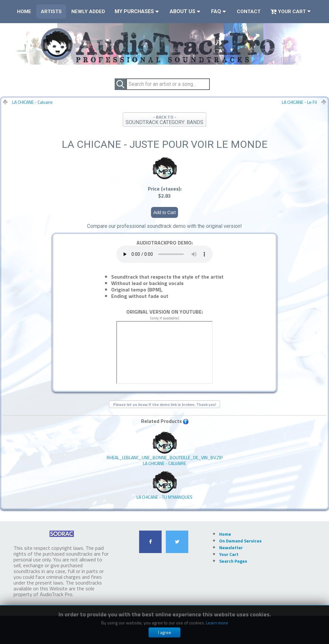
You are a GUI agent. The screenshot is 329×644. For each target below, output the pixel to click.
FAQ (216, 11)
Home (24, 12)
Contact (249, 12)
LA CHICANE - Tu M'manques (164, 485)
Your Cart (288, 12)
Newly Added (88, 12)
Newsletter (231, 547)
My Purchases (134, 11)
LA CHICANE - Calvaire (32, 102)
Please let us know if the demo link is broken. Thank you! (164, 404)
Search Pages (233, 561)
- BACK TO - (164, 119)
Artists (51, 12)
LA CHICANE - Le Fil (299, 102)
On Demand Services (240, 541)
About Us (182, 11)
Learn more (217, 623)
